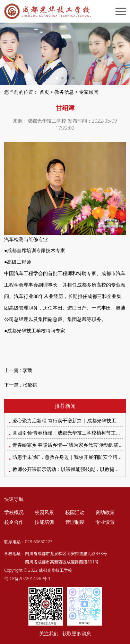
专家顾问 (89, 92)
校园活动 (75, 512)
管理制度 (75, 522)
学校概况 (14, 512)
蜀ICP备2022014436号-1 (27, 579)
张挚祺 (30, 385)
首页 (44, 92)
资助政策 (105, 512)
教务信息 (64, 92)
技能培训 (44, 522)
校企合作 (14, 522)
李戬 (27, 370)
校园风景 (44, 512)
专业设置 (105, 522)
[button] (57, 78)
